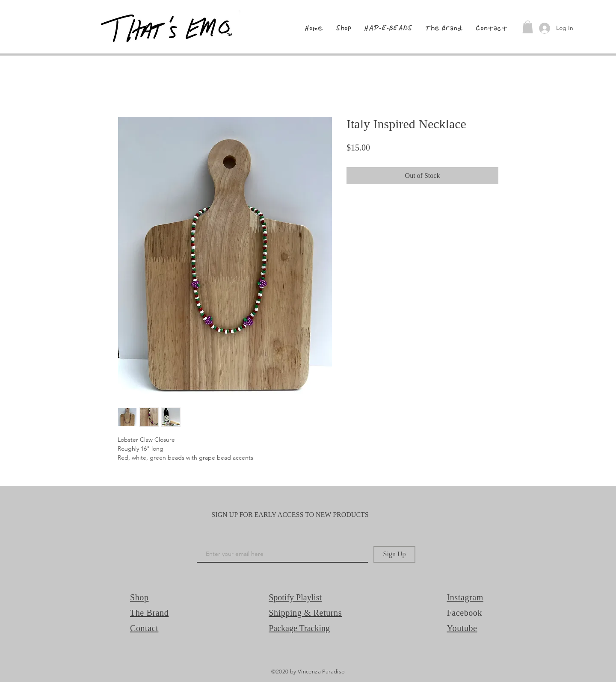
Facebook (465, 613)
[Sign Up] (394, 554)
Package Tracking (299, 628)
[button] (528, 27)
